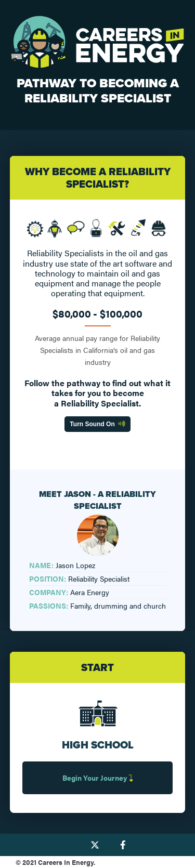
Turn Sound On (97, 424)
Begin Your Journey (98, 778)
